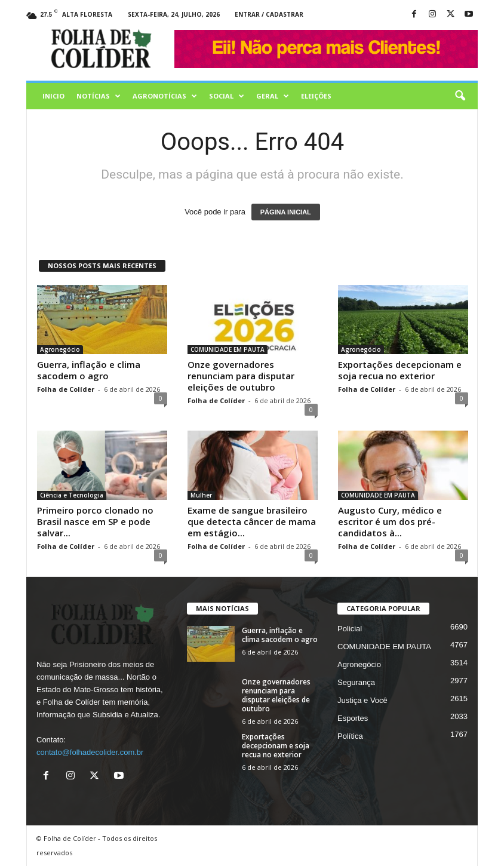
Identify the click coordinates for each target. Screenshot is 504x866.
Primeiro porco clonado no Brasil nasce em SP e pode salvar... (95, 521)
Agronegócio (60, 349)
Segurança (356, 682)
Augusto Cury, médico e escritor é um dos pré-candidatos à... (390, 521)
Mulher (201, 495)
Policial (350, 629)
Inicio (53, 96)
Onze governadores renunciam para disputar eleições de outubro (241, 376)
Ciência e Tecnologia (72, 495)
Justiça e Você (362, 700)
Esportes (353, 718)
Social (227, 96)
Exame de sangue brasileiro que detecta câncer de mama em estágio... (252, 521)
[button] (460, 96)
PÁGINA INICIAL (286, 212)
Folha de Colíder (66, 389)
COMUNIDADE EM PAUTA (228, 349)
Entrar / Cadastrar (269, 14)
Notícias (99, 96)
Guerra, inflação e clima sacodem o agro (89, 370)
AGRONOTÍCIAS (165, 96)
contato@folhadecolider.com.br (90, 752)
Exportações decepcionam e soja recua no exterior (400, 370)
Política (350, 736)
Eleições (316, 96)
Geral (273, 96)
